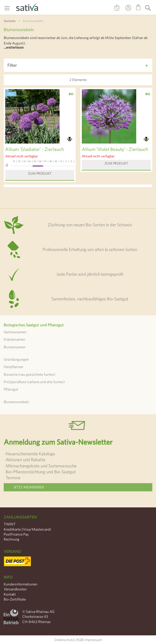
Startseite (10, 21)
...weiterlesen (14, 47)
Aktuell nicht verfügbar (22, 156)
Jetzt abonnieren (29, 487)
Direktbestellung (117, 9)
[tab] (78, 65)
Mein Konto (124, 11)
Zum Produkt (40, 173)
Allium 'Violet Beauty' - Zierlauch (115, 149)
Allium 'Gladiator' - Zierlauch (34, 149)
